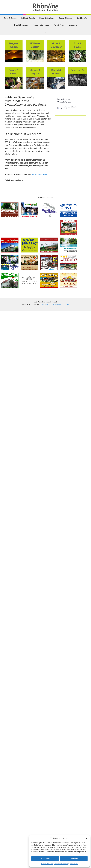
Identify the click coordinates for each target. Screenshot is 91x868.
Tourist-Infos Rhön (39, 175)
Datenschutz (57, 304)
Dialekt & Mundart (21, 25)
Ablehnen (74, 858)
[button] (86, 838)
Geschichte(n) (82, 18)
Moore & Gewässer (47, 18)
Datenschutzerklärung (62, 864)
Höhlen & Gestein (28, 18)
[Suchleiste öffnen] (46, 32)
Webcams (73, 25)
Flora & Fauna (59, 25)
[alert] (71, 108)
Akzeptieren (45, 858)
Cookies (66, 304)
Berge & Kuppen (10, 18)
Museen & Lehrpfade (41, 25)
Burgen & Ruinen (65, 18)
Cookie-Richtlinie (47, 864)
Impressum (74, 864)
